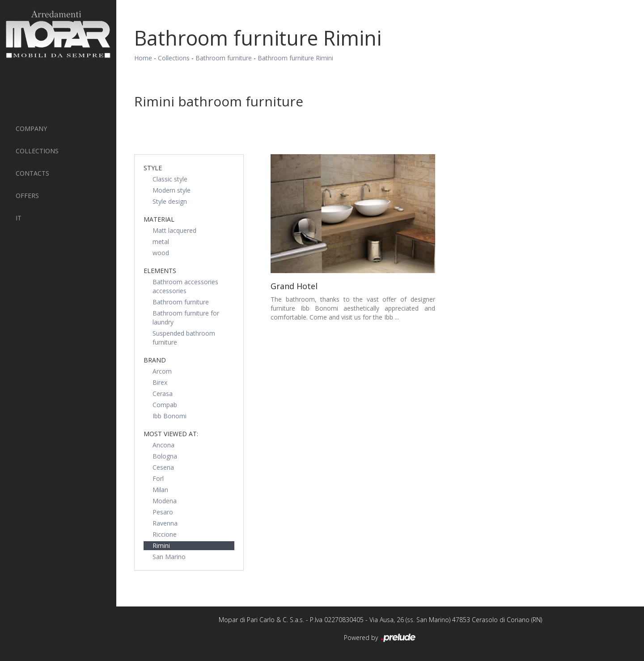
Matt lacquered (174, 230)
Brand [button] (155, 360)
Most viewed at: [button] (171, 434)
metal (161, 242)
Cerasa (163, 394)
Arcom (162, 371)
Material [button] (159, 219)
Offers (27, 196)
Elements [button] (160, 271)
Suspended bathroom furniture (184, 338)
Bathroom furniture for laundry (186, 318)
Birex (160, 382)
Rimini (161, 545)
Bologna (165, 456)
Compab (165, 405)
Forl (158, 478)
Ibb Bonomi (169, 416)
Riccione (165, 534)
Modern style (172, 190)
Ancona (163, 445)
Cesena (163, 467)
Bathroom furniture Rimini (295, 58)
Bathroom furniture (224, 58)
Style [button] (153, 168)
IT (19, 218)
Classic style (170, 179)
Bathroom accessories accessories (185, 286)
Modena (165, 501)
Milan (160, 490)
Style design (170, 201)
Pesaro (163, 512)
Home (143, 58)
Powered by (380, 638)
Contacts (32, 173)
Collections (37, 151)
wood (161, 253)
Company (31, 128)
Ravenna (165, 523)
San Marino (169, 557)
